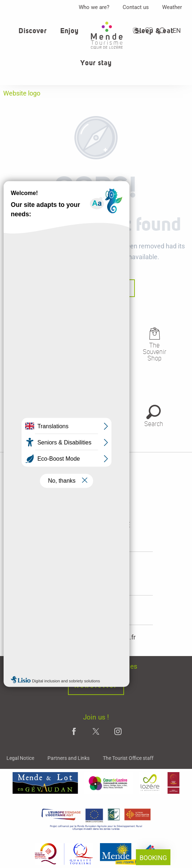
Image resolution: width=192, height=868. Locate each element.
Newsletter (96, 686)
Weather (172, 7)
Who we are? (94, 7)
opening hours (96, 578)
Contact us (136, 7)
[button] (162, 31)
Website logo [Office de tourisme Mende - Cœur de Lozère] (22, 93)
